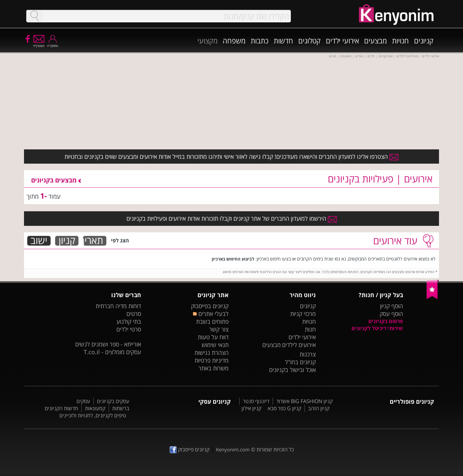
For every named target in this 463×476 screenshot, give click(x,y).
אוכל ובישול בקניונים (292, 370)
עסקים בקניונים (113, 401)
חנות (310, 329)
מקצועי (208, 41)
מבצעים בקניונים (56, 180)
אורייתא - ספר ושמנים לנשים (108, 344)
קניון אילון (251, 408)
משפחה (234, 41)
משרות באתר (214, 368)
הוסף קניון (392, 306)
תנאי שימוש (215, 345)
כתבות (260, 41)
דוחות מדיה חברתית (118, 306)
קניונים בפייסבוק (210, 306)
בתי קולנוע (129, 321)
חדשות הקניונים (61, 408)
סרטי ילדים (129, 329)
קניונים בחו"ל (300, 362)
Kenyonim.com (233, 449)
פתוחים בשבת (212, 321)
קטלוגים (309, 41)
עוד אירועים (395, 241)
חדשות (283, 41)
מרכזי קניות (303, 314)
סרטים (134, 314)
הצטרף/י (39, 44)
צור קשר (219, 329)
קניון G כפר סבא (285, 408)
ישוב (39, 241)
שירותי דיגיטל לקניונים (377, 328)
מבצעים (375, 41)
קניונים (424, 41)
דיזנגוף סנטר (256, 401)
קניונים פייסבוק (190, 449)
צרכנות (308, 354)
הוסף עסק (391, 314)
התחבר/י (53, 44)
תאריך (93, 241)
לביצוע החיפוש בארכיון (233, 259)
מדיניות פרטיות (212, 360)
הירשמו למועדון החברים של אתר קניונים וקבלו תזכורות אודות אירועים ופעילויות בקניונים (232, 218)
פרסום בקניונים (386, 321)
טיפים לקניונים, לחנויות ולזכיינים (93, 415)
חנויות (400, 41)
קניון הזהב (319, 408)
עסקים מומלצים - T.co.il (112, 352)
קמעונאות (95, 408)
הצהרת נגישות (212, 353)
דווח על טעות (213, 337)
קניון (67, 241)
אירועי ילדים (342, 41)
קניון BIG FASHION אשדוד (304, 401)
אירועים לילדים (299, 345)
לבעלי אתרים (211, 314)
